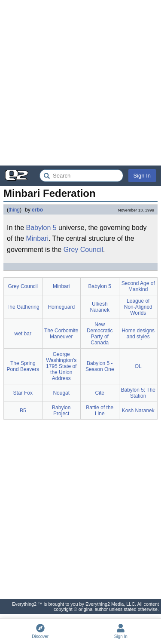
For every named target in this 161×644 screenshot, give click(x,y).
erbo (37, 210)
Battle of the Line (100, 411)
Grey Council (83, 250)
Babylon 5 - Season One (100, 366)
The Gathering (23, 307)
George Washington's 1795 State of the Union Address (61, 366)
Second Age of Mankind (138, 286)
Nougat (61, 393)
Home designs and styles (138, 334)
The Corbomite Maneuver (61, 334)
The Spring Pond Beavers (23, 366)
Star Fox (23, 393)
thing (14, 210)
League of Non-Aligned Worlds (138, 307)
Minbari (37, 238)
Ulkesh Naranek (100, 307)
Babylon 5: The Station (138, 393)
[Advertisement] (80, 83)
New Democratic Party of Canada (100, 334)
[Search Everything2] (81, 176)
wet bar (23, 334)
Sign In (142, 176)
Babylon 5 (41, 228)
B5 (23, 411)
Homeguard (61, 307)
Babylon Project (61, 411)
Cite (100, 393)
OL (138, 366)
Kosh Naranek (138, 411)
